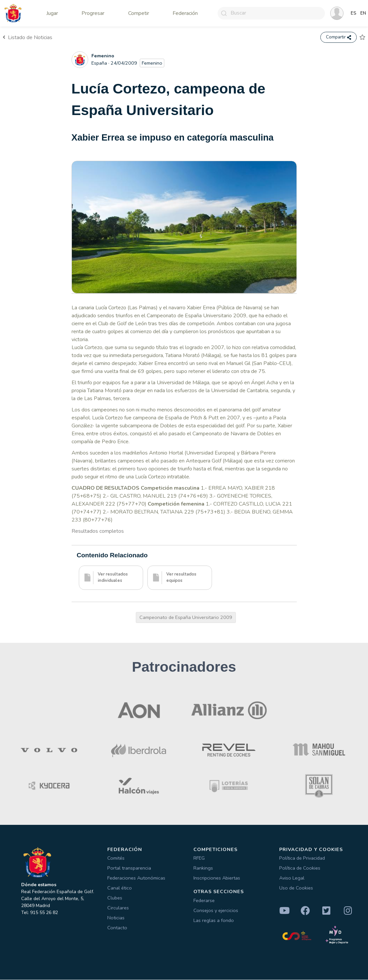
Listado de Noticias (27, 37)
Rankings (203, 868)
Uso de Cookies (296, 888)
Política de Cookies (300, 868)
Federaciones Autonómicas (136, 878)
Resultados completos (98, 531)
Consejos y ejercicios (216, 911)
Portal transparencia (129, 868)
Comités (116, 858)
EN (363, 13)
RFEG (199, 858)
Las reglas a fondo (214, 921)
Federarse (204, 901)
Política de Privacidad (302, 858)
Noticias (116, 918)
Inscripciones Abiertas (217, 878)
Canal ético (120, 888)
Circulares (118, 908)
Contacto (117, 928)
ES (354, 13)
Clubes (115, 898)
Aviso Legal (292, 878)
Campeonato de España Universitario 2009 (186, 618)
